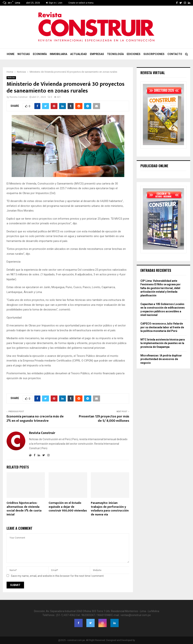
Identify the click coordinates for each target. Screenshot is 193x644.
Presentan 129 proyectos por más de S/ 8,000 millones (104, 419)
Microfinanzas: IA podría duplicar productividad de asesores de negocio (161, 359)
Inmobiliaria (58, 54)
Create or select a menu (81, 3)
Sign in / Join (54, 3)
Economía (40, 54)
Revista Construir (19, 97)
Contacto (175, 54)
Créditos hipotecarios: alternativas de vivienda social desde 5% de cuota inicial (24, 509)
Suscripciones (154, 54)
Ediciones (134, 54)
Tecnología (115, 54)
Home (11, 54)
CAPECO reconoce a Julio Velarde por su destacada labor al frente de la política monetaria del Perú (162, 327)
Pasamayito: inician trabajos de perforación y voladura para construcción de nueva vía (110, 509)
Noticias (24, 54)
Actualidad (79, 54)
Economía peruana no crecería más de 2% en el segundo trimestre (35, 419)
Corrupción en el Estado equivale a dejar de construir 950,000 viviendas (68, 507)
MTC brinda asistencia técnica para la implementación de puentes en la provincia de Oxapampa (163, 343)
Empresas (97, 54)
